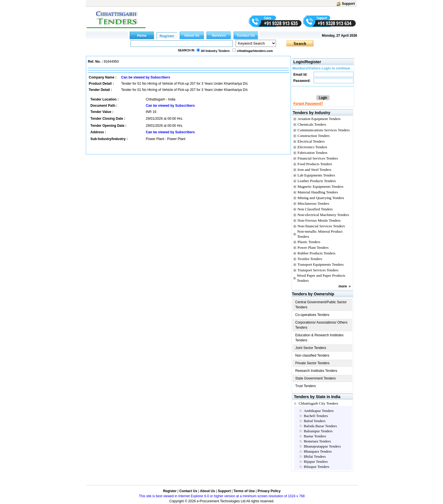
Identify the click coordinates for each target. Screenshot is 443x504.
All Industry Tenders (215, 51)
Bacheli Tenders (316, 416)
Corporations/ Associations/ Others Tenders (321, 325)
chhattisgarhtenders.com (255, 51)
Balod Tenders (315, 421)
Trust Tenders (306, 386)
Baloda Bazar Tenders (320, 426)
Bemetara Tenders (317, 441)
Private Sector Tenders (312, 363)
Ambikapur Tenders (319, 411)
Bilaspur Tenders (316, 467)
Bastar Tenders (315, 436)
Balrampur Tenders (318, 431)
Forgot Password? (308, 104)
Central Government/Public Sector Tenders (321, 305)
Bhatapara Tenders (318, 451)
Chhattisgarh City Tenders (318, 403)
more (343, 286)
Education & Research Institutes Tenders (319, 338)
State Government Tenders (315, 378)
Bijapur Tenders (316, 462)
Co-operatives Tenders (312, 315)
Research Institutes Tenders (316, 371)
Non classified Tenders (312, 355)
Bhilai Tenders (315, 456)
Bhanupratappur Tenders (322, 446)
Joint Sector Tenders (311, 348)
